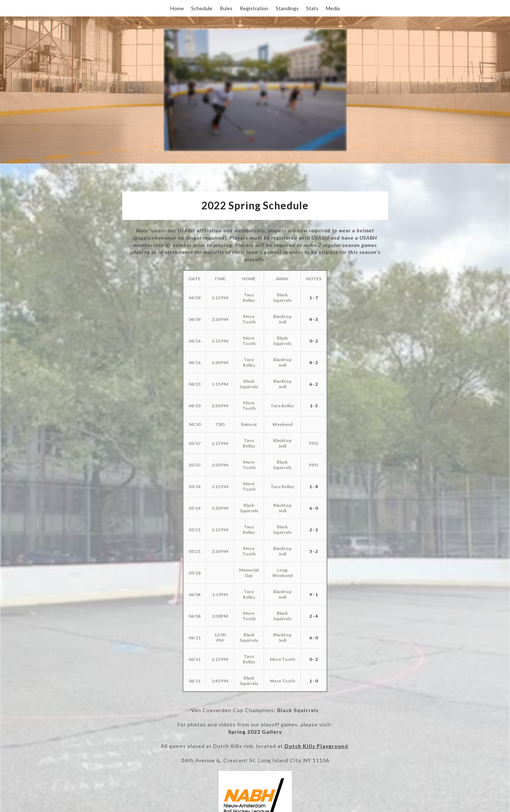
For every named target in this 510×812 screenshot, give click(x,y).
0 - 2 (314, 341)
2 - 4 (314, 616)
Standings (287, 8)
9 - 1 (314, 594)
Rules (226, 8)
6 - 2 (314, 384)
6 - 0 (314, 508)
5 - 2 (314, 551)
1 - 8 (314, 487)
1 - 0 (314, 681)
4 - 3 (314, 319)
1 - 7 (314, 298)
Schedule (202, 8)
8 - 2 (314, 362)
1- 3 (314, 406)
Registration (254, 8)
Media (333, 8)
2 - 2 (314, 530)
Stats (312, 8)
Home (177, 8)
